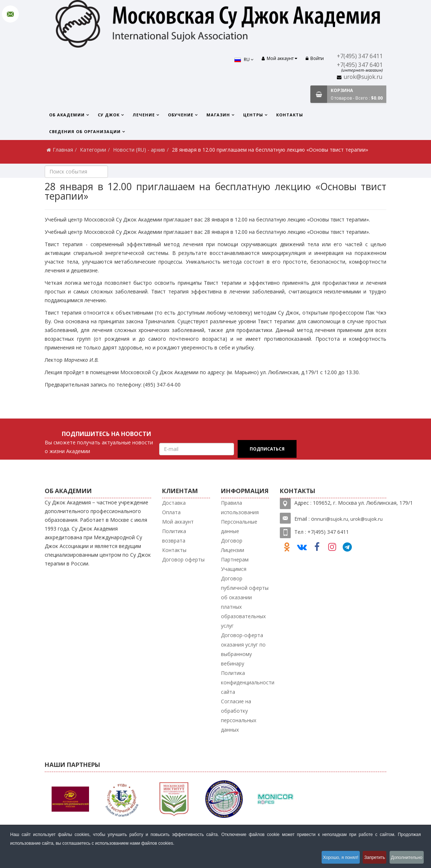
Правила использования (240, 507)
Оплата (171, 512)
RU (240, 59)
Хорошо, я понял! (329, 859)
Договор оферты (183, 559)
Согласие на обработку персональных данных (239, 715)
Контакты (290, 115)
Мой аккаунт (178, 522)
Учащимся (234, 569)
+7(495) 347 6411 (360, 56)
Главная (63, 150)
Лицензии (233, 550)
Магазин (218, 115)
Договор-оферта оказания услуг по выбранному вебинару (243, 649)
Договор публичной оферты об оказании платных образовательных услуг (245, 602)
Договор (232, 541)
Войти (315, 58)
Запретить (368, 859)
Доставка (174, 503)
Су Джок (109, 115)
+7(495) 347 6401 (360, 65)
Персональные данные (239, 526)
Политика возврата (174, 536)
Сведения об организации (85, 131)
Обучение (181, 115)
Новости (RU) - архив (139, 150)
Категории (93, 150)
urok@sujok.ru (363, 77)
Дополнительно (405, 859)
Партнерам (235, 559)
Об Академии (67, 115)
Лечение (144, 115)
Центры (253, 115)
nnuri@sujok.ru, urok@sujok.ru (349, 519)
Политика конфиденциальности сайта (248, 682)
